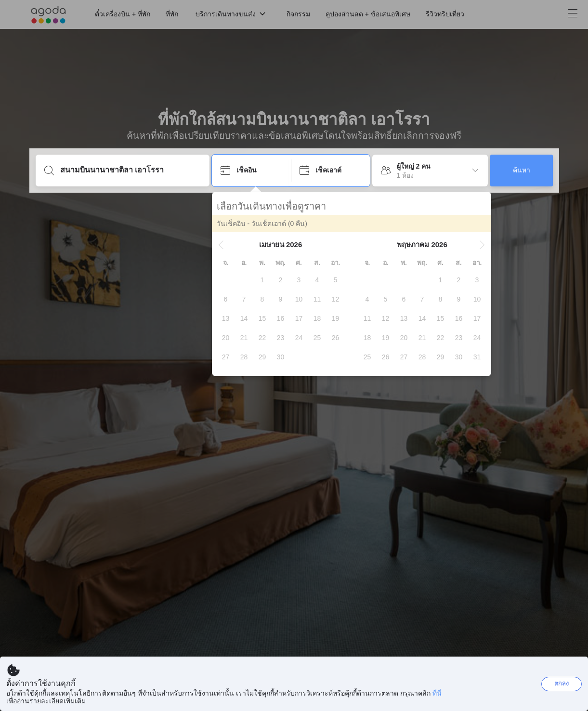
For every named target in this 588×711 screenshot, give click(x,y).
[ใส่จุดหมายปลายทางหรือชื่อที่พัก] (130, 170)
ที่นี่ (437, 693)
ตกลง (562, 683)
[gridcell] (262, 280)
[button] (221, 245)
